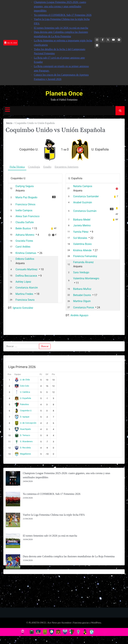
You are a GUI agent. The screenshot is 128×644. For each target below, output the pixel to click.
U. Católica (22, 392)
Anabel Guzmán (83, 202)
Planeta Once (64, 93)
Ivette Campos (24, 210)
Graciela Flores (24, 241)
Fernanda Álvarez (83, 262)
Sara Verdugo (81, 272)
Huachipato (23, 429)
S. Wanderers (24, 441)
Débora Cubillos (25, 259)
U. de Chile (22, 380)
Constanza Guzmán (85, 211)
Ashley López (23, 282)
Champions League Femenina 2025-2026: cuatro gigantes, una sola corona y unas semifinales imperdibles (60, 6)
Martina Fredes (24, 294)
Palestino (22, 404)
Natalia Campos (83, 186)
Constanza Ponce (83, 307)
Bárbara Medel (82, 220)
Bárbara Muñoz (82, 289)
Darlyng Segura (25, 186)
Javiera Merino (82, 225)
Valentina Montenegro (86, 278)
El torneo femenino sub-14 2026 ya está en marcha (61, 28)
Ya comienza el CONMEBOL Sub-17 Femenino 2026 (63, 15)
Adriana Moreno (25, 235)
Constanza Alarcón (27, 288)
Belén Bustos (23, 228)
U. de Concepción (25, 423)
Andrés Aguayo (79, 315)
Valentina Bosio (82, 244)
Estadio (47, 167)
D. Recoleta (23, 448)
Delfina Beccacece (26, 276)
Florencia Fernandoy (85, 256)
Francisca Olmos (25, 204)
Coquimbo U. (23, 411)
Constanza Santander (86, 196)
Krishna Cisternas (26, 253)
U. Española (23, 398)
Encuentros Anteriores (67, 167)
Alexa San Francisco (27, 216)
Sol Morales (80, 238)
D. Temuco (22, 435)
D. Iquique (22, 417)
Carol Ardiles (23, 247)
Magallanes (23, 454)
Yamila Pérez (81, 232)
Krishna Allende (82, 250)
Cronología (34, 167)
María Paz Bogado (26, 197)
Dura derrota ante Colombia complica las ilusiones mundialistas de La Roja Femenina (69, 556)
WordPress (96, 623)
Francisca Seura (25, 300)
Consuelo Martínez (26, 269)
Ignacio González (23, 308)
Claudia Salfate (25, 222)
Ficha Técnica (17, 167)
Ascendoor (66, 623)
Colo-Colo (22, 386)
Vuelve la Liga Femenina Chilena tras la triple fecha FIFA (54, 515)
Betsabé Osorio (82, 295)
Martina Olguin (82, 301)
